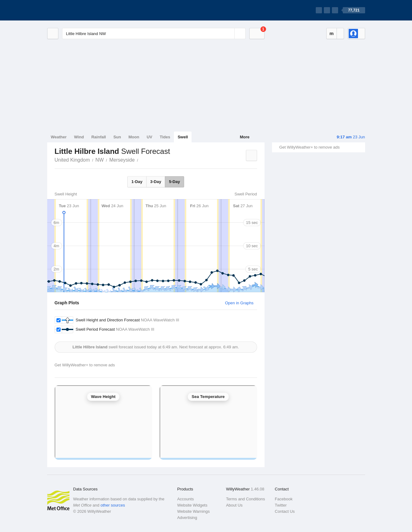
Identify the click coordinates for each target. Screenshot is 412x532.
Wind (79, 137)
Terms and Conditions (246, 499)
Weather (59, 137)
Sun (117, 137)
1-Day (137, 182)
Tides (165, 137)
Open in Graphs (239, 303)
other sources (113, 505)
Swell (183, 137)
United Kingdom (72, 160)
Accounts (186, 499)
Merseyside (122, 160)
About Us (234, 505)
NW (100, 160)
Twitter (281, 505)
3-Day (156, 182)
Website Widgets (192, 505)
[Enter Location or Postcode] (154, 34)
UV (149, 137)
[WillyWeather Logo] (76, 10)
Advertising (187, 518)
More (244, 137)
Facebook (284, 499)
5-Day (174, 182)
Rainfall (99, 137)
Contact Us (285, 511)
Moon (134, 137)
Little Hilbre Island (142, 159)
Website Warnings (194, 511)
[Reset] (229, 34)
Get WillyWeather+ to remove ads (310, 147)
